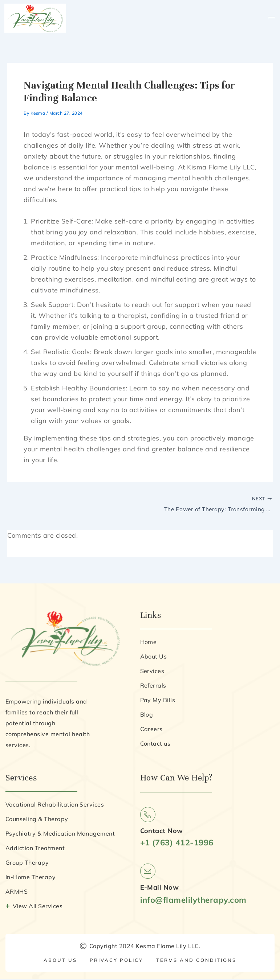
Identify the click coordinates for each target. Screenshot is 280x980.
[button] (272, 18)
